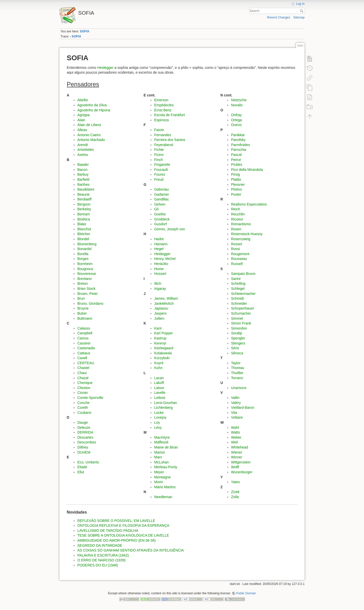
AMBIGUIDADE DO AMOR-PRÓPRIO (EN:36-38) (117, 540)
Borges (83, 259)
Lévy (158, 428)
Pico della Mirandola (247, 170)
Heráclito (161, 264)
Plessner (238, 185)
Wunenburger (242, 472)
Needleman (163, 497)
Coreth (83, 408)
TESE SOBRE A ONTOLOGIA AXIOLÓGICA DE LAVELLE (123, 535)
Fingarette (162, 165)
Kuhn (158, 368)
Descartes (85, 437)
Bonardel (84, 249)
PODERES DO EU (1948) (98, 565)
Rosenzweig (241, 239)
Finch (158, 160)
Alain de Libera (89, 125)
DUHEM (84, 452)
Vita (234, 413)
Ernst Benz (163, 110)
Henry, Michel (165, 259)
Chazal (83, 378)
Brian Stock (86, 289)
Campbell (85, 333)
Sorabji (237, 333)
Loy (157, 422)
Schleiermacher (243, 294)
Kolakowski (163, 353)
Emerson (161, 100)
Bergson (84, 204)
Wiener (237, 452)
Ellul (81, 472)
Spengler (238, 338)
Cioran (83, 393)
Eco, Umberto (88, 462)
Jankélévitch (164, 303)
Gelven (160, 204)
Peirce (236, 160)
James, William (166, 298)
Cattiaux (84, 353)
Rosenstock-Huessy (247, 234)
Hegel (159, 249)
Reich (236, 209)
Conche (83, 403)
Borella (83, 254)
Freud (159, 179)
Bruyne (83, 308)
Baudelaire (86, 189)
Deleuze (84, 428)
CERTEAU (86, 363)
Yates (235, 482)
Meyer (159, 472)
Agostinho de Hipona (94, 110)
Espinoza (162, 120)
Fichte (159, 150)
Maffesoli (161, 442)
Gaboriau (162, 189)
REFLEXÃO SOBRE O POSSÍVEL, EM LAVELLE (116, 521)
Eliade (82, 467)
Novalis (237, 105)
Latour (159, 388)
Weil (234, 442)
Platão (236, 179)
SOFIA (85, 31)
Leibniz (160, 398)
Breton (83, 283)
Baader (83, 165)
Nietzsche (239, 100)
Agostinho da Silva (92, 105)
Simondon (239, 328)
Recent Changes (279, 17)
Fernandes (163, 135)
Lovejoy (160, 417)
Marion (160, 452)
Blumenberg (87, 244)
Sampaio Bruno (243, 274)
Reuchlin (238, 214)
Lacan (159, 378)
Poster (236, 194)
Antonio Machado (91, 140)
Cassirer (84, 343)
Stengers (238, 343)
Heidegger (106, 68)
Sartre (236, 279)
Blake (82, 224)
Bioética (84, 219)
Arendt (83, 145)
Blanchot (84, 229)
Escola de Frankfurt (169, 115)
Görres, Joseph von (170, 229)
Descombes (87, 442)
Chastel (83, 368)
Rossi (235, 249)
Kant (158, 328)
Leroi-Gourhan (166, 403)
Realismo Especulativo (249, 204)
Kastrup (160, 338)
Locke (159, 413)
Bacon (82, 170)
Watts (235, 432)
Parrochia (239, 150)
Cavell (82, 358)
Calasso (84, 328)
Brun (81, 298)
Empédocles (164, 105)
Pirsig (235, 174)
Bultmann (85, 318)
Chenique (85, 383)
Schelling (238, 283)
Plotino (236, 189)
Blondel (83, 239)
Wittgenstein (241, 462)
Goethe (160, 214)
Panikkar (238, 135)
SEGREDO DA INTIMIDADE (100, 545)
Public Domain (246, 593)
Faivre (159, 130)
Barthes (83, 185)
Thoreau (238, 368)
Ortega (236, 120)
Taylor (236, 363)
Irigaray (160, 289)
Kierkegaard (164, 348)
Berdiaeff (84, 199)
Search (302, 11)
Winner (237, 457)
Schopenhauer (243, 308)
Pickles (237, 165)
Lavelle (160, 393)
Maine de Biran (166, 447)
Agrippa (83, 115)
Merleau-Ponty (166, 467)
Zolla (235, 497)
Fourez (160, 174)
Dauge (83, 422)
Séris (235, 348)
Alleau (82, 130)
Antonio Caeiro (89, 135)
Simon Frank (241, 323)
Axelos (83, 155)
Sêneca (237, 353)
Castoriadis (86, 348)
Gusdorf (161, 224)
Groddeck (162, 219)
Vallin (235, 398)
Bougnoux (85, 269)
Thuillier (237, 373)
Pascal (236, 155)
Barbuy (83, 174)
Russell (237, 264)
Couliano (84, 413)
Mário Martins (165, 487)
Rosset (237, 244)
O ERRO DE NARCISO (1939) (101, 560)
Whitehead (240, 447)
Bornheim (85, 264)
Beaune (83, 194)
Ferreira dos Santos (170, 140)
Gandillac (162, 199)
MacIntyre (162, 437)
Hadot (159, 239)
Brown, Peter (88, 294)
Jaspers (160, 313)
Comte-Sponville (90, 398)
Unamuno (239, 388)
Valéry (236, 403)
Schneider (239, 303)
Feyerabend (164, 145)
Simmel (237, 318)
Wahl (235, 428)
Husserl (160, 274)
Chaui (82, 373)
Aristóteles (86, 150)
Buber (82, 313)
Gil (156, 209)
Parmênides (241, 145)
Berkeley (84, 209)
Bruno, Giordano (90, 303)
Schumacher (241, 313)
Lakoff (159, 383)
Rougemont (240, 254)
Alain (81, 120)
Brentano (85, 279)
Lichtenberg (163, 408)
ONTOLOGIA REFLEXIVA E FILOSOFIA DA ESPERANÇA (123, 525)
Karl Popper (164, 333)
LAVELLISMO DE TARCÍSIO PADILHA (108, 531)
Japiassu (161, 308)
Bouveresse (87, 274)
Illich (158, 283)
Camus (83, 338)
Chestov (84, 388)
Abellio (83, 100)
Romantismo (241, 224)
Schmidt (237, 298)
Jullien (159, 318)
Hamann (161, 244)
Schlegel (238, 289)
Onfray (236, 115)
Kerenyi (160, 343)
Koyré (159, 363)
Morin (159, 482)
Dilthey (83, 447)
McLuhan (162, 462)
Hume (159, 269)
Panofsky (238, 140)
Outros (236, 125)
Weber (236, 437)
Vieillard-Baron (243, 408)
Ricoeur (237, 219)
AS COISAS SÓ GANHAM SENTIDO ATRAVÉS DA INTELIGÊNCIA (131, 550)
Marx (158, 457)
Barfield (83, 179)
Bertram (84, 214)
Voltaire (237, 417)
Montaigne (162, 477)
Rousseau (239, 259)
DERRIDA (85, 432)
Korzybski (162, 358)
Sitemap (299, 17)
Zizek (235, 492)
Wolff (235, 467)
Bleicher (84, 234)
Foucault (161, 170)
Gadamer (162, 194)
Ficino (159, 155)
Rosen (236, 229)
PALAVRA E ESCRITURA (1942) (103, 555)
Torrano (237, 378)
